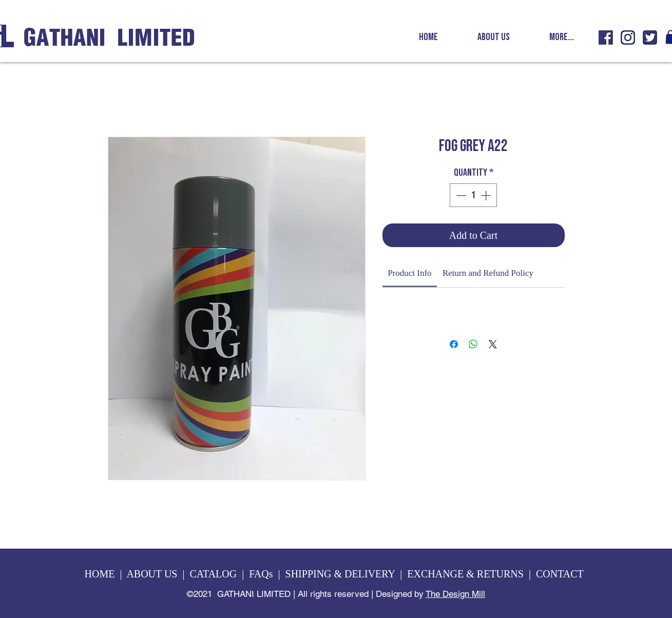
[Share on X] (493, 344)
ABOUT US (152, 574)
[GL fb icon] (606, 38)
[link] (409, 273)
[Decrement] (460, 195)
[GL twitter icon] (650, 38)
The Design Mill (455, 594)
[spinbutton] (473, 195)
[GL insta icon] (628, 38)
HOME (100, 574)
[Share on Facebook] (454, 344)
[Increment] (487, 195)
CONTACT (561, 574)
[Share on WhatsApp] (473, 344)
